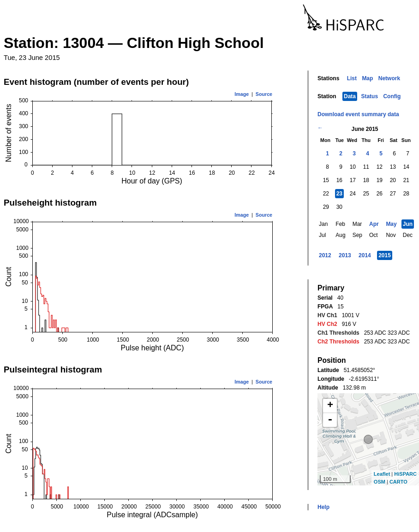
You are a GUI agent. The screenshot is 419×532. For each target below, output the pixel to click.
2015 (385, 255)
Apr (374, 224)
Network (389, 78)
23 (339, 194)
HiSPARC (405, 474)
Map (367, 78)
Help (323, 507)
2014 (365, 255)
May (391, 224)
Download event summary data (358, 114)
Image (242, 94)
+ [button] (330, 406)
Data (350, 96)
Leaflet (382, 474)
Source (264, 94)
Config (392, 96)
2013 (345, 255)
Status (369, 96)
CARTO (398, 482)
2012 (325, 255)
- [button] (330, 420)
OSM (380, 482)
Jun (408, 224)
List (352, 78)
